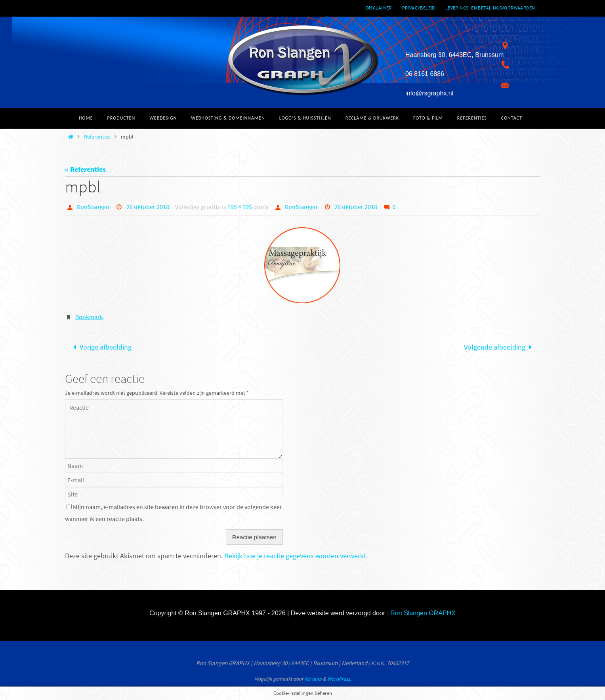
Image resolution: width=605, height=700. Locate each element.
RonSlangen (93, 207)
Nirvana (313, 679)
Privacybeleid (419, 8)
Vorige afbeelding (101, 347)
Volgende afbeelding (500, 347)
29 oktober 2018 (148, 207)
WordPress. (339, 679)
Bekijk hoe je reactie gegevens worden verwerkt (295, 556)
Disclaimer (379, 8)
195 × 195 (240, 207)
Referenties (97, 137)
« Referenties (85, 169)
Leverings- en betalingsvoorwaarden (490, 8)
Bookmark (89, 317)
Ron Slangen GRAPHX (423, 613)
